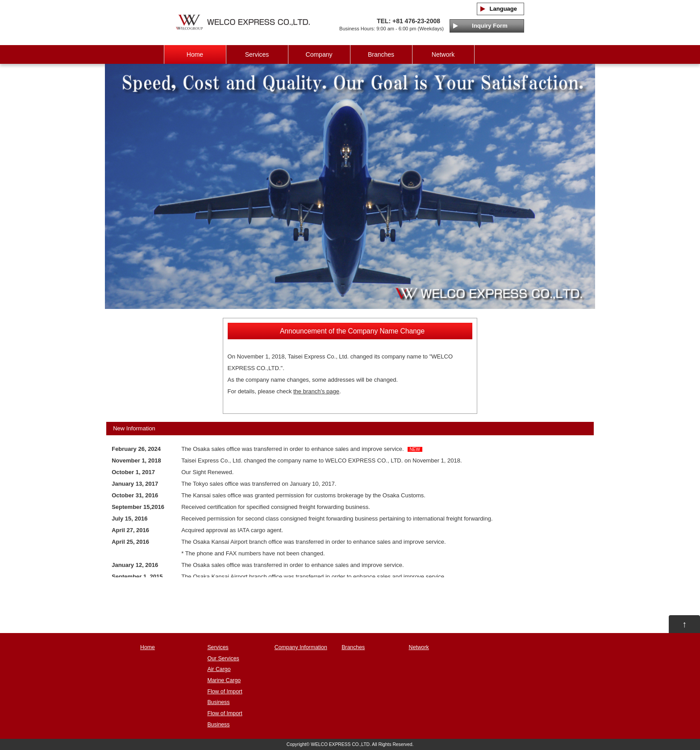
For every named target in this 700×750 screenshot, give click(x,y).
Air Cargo (219, 669)
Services (257, 54)
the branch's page (316, 391)
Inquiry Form (487, 26)
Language (500, 9)
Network (443, 54)
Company (319, 54)
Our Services (223, 658)
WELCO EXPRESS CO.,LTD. (341, 744)
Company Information (301, 647)
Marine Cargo (224, 680)
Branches (381, 54)
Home (195, 54)
